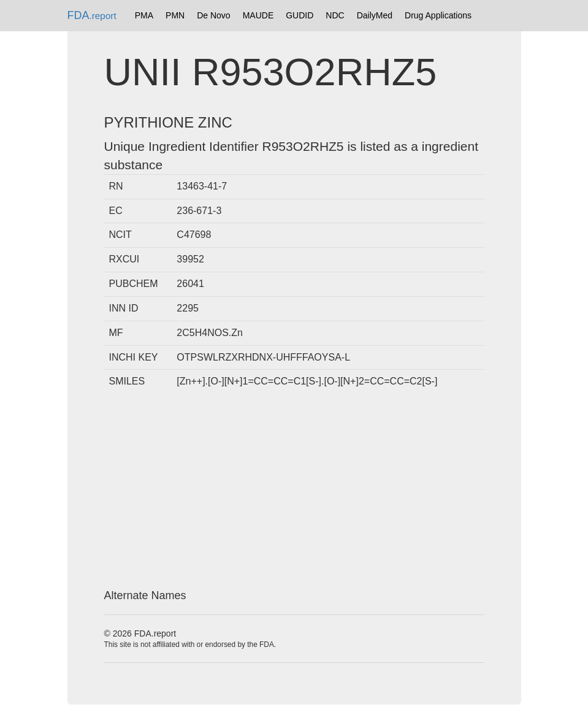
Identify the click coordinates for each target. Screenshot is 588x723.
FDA (92, 15)
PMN (175, 15)
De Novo (213, 15)
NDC (335, 15)
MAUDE (258, 15)
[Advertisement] (294, 492)
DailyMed (375, 15)
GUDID (300, 15)
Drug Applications (438, 15)
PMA (144, 15)
